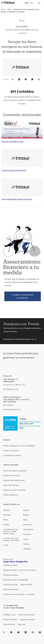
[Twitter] (4, 632)
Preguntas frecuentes (28, 619)
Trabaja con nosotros (11, 451)
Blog (9, 9)
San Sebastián (28, 529)
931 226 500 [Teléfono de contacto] (8, 405)
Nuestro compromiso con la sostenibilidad (19, 446)
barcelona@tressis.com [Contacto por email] (12, 409)
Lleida (6, 545)
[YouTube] (18, 632)
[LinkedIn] (26, 632)
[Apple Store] (9, 562)
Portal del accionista (11, 589)
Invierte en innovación (12, 475)
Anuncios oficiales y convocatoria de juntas (20, 570)
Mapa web (21, 624)
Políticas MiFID (26, 585)
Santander (27, 534)
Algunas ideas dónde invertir (14, 480)
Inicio (3, 9)
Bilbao (6, 520)
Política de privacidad (26, 615)
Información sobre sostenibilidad (16, 580)
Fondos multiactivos (11, 495)
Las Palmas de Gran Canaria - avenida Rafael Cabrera (11, 531)
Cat (32, 3)
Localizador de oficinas (12, 455)
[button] (13, 79)
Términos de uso (9, 615)
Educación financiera (11, 485)
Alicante (6, 510)
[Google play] (22, 562)
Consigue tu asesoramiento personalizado (23, 296)
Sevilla (26, 539)
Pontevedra (27, 525)
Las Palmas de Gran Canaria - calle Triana (11, 539)
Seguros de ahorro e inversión (14, 490)
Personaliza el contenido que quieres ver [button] (19, 339)
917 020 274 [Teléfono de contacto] (8, 385)
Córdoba (6, 525)
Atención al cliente (10, 565)
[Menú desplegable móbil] (39, 3)
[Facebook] (11, 632)
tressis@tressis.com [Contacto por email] (11, 389)
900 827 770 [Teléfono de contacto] (20, 385)
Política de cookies (10, 619)
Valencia (26, 544)
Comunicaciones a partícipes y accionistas (19, 594)
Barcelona (7, 515)
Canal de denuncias (10, 585)
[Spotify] (40, 632)
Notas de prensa (9, 624)
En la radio (22, 26)
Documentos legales (11, 575)
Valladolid (27, 549)
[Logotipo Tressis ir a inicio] (8, 3)
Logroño (26, 510)
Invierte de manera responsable (15, 471)
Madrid (26, 515)
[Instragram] (33, 632)
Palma (25, 520)
